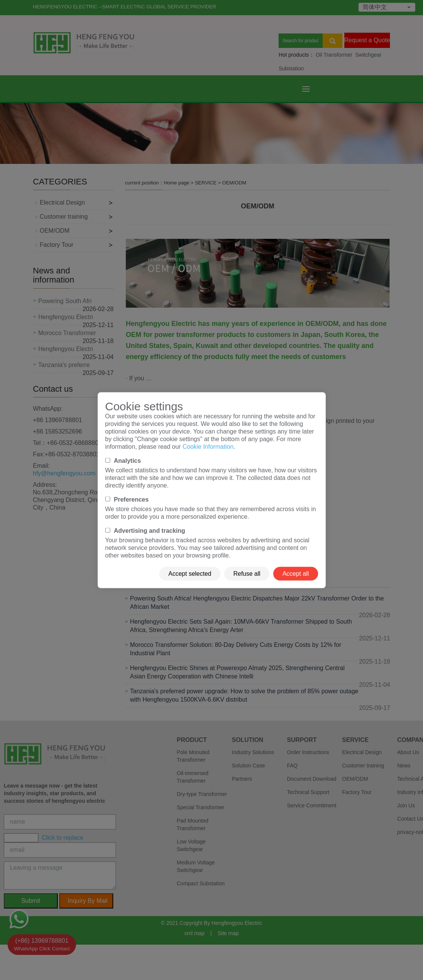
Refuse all (247, 573)
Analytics (128, 460)
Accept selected (190, 573)
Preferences (131, 499)
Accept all (295, 573)
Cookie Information (208, 446)
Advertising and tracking (150, 530)
